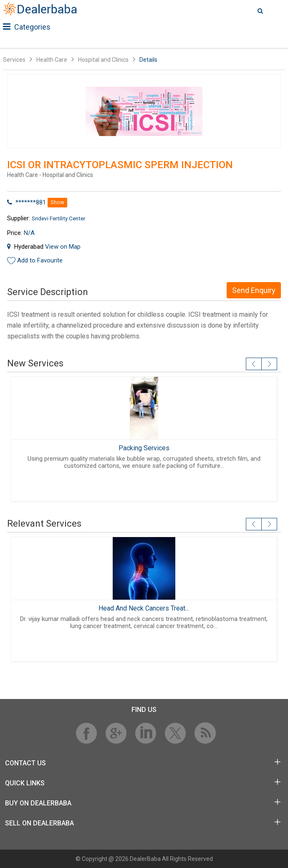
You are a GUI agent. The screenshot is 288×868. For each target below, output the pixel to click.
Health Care (52, 60)
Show (57, 202)
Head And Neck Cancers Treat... (144, 608)
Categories (27, 27)
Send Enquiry (254, 290)
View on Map (63, 247)
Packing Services (144, 448)
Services (14, 60)
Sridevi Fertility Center (58, 218)
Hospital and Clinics (103, 60)
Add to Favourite (40, 260)
